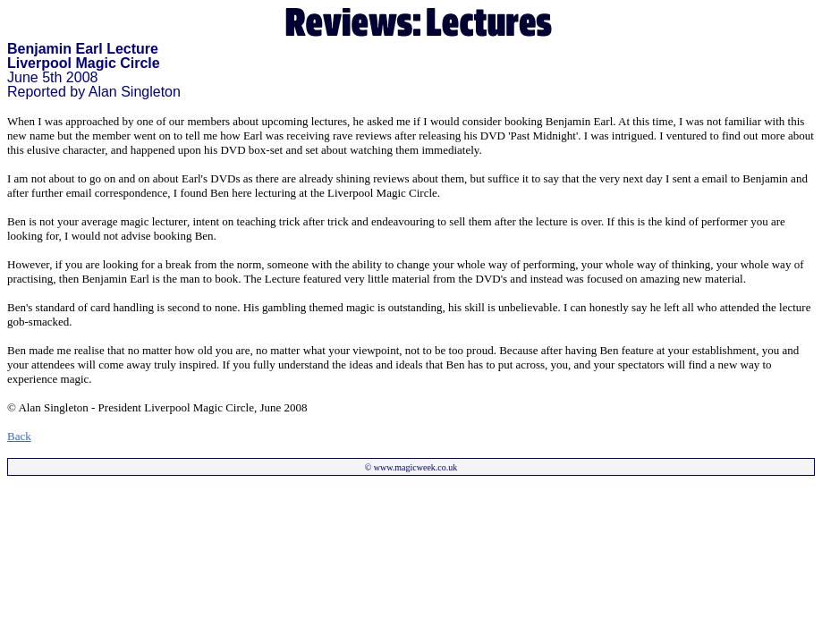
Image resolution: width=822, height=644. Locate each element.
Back (19, 436)
